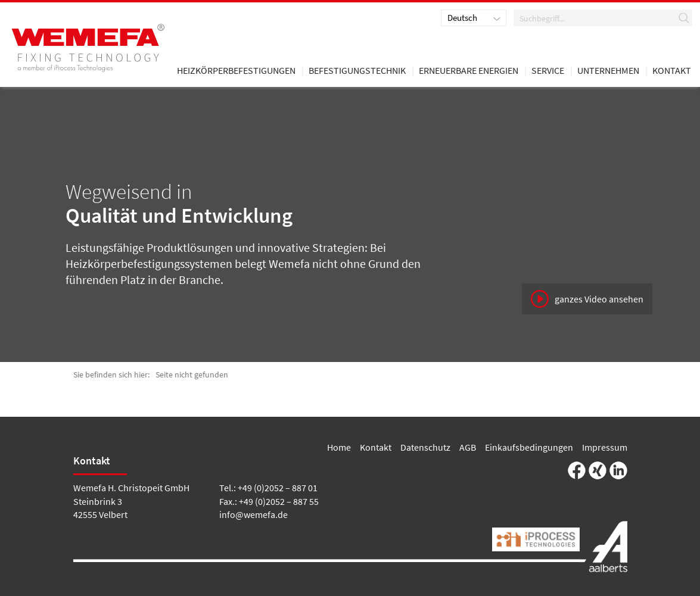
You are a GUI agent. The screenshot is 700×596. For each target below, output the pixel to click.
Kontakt (376, 447)
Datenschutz (425, 447)
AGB (468, 447)
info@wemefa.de (253, 514)
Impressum (605, 447)
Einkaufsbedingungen (529, 447)
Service (548, 71)
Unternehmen (608, 71)
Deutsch (462, 18)
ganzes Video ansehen (599, 299)
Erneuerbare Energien (469, 71)
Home (339, 447)
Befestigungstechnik (357, 71)
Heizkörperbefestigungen (236, 71)
